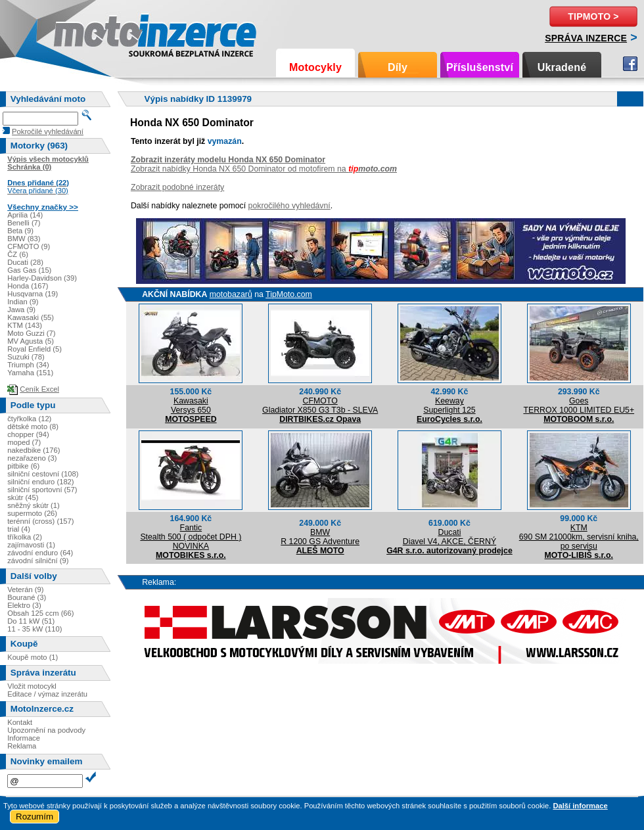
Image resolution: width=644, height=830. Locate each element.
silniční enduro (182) (40, 482)
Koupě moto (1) (33, 657)
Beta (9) (20, 231)
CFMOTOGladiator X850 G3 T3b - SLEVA (320, 405)
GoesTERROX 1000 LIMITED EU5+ (579, 405)
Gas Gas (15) (29, 270)
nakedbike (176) (34, 450)
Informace (24, 738)
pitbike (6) (23, 466)
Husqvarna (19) (33, 294)
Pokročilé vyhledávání (48, 131)
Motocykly (315, 67)
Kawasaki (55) (31, 317)
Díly (398, 67)
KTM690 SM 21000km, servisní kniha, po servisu (579, 537)
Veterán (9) (25, 589)
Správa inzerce (586, 38)
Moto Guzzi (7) (31, 333)
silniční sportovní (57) (42, 490)
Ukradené (562, 67)
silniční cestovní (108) (43, 474)
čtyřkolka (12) (29, 419)
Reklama (22, 746)
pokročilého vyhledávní (289, 206)
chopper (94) (28, 434)
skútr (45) (23, 497)
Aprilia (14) (25, 215)
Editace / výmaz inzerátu (47, 694)
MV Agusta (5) (31, 341)
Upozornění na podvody (46, 730)
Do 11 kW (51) (31, 621)
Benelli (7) (24, 223)
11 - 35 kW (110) (34, 629)
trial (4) (19, 529)
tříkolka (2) (25, 537)
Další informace (580, 806)
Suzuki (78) (26, 357)
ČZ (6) (18, 254)
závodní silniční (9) (38, 561)
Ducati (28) (25, 262)
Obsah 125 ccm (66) (40, 613)
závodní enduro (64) (40, 553)
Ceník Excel (39, 389)
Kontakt (20, 722)
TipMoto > (593, 16)
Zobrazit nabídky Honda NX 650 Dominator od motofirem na (264, 169)
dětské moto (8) (33, 427)
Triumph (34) (28, 365)
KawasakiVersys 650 (191, 405)
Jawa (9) (21, 310)
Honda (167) (28, 286)
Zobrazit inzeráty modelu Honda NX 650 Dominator (228, 160)
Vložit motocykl (32, 686)
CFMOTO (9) (29, 246)
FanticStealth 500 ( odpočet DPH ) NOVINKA (191, 537)
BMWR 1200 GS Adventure (320, 537)
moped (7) (24, 442)
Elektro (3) (24, 605)
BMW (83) (24, 239)
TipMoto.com (289, 294)
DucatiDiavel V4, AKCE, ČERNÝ (449, 537)
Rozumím (34, 817)
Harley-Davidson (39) (42, 278)
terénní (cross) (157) (40, 521)
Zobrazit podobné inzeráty (177, 187)
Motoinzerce (81, 33)
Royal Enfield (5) (34, 349)
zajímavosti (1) (31, 545)
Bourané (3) (27, 597)
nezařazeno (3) (32, 458)
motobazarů (231, 294)
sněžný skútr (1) (34, 505)
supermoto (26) (32, 513)
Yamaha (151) (30, 373)
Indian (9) (23, 302)
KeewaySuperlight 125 (449, 405)
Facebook (630, 64)
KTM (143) (25, 325)
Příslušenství (480, 67)
